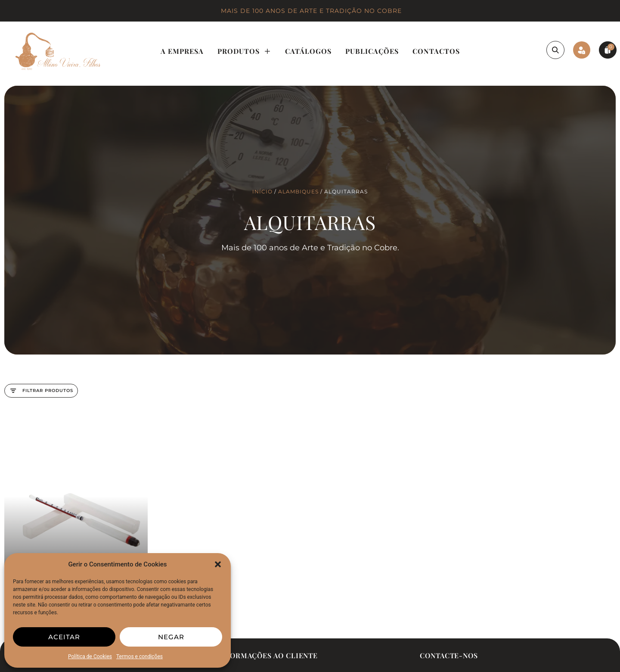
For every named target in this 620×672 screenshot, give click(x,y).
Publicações (372, 51)
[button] (218, 564)
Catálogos (308, 51)
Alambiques (298, 191)
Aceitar (64, 637)
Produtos (244, 51)
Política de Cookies (90, 656)
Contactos (436, 51)
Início (262, 191)
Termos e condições (139, 656)
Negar (171, 637)
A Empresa (182, 51)
